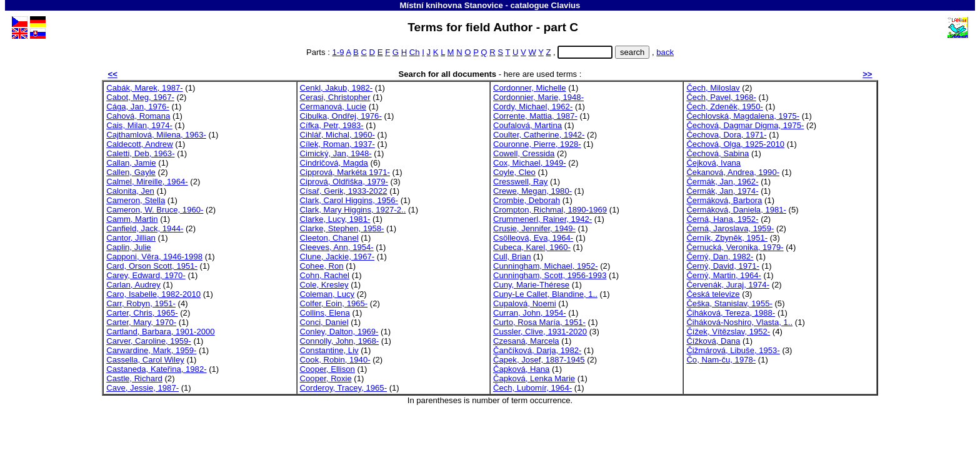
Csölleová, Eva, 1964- (533, 238)
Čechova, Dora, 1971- (726, 135)
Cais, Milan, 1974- (139, 125)
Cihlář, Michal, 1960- (337, 135)
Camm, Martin (132, 219)
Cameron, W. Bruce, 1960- (155, 210)
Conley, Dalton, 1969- (339, 332)
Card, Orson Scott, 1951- (152, 266)
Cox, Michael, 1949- (530, 163)
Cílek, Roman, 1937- (337, 144)
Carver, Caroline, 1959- (149, 341)
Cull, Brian (512, 257)
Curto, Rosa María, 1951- (539, 322)
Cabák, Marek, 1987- (144, 88)
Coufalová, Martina (527, 125)
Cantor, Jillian (131, 238)
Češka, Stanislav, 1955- (729, 303)
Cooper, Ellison (327, 369)
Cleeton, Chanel (329, 238)
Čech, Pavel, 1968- (721, 97)
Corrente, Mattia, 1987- (535, 116)
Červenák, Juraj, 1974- (728, 285)
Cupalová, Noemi (525, 303)
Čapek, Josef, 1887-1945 (539, 360)
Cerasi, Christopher (335, 97)
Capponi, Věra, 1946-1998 (154, 257)
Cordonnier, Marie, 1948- (538, 97)
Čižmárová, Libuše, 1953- (733, 350)
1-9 (338, 52)
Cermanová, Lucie (333, 107)
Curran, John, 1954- (530, 313)
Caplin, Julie (128, 247)
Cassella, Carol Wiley (145, 360)
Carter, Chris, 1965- (142, 313)
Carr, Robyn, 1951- (141, 303)
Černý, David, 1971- (723, 266)
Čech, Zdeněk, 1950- (724, 107)
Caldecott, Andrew (139, 144)
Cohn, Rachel (325, 275)
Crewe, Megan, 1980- (532, 191)
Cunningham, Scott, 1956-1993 (550, 275)
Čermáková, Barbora (724, 200)
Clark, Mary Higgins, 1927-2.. (353, 210)
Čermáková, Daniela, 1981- (736, 210)
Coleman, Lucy (327, 294)
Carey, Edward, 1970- (146, 275)
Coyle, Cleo (514, 172)
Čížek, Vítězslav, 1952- (728, 332)
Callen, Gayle (131, 172)
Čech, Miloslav (713, 88)
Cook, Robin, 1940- (335, 360)
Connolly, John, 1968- (340, 341)
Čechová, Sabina (717, 153)
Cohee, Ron (322, 266)
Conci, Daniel (324, 322)
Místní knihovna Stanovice (452, 5)
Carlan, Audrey (133, 285)
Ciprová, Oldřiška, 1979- (344, 182)
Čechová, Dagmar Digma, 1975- (745, 125)
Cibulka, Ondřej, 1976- (341, 116)
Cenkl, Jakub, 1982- (337, 88)
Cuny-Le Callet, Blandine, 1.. (545, 294)
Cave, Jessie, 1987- (142, 388)
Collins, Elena (325, 313)
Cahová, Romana (138, 116)
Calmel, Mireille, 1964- (147, 182)
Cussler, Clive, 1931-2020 (540, 332)
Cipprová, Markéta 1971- (345, 172)
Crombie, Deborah (527, 200)
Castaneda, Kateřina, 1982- (156, 369)
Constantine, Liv (329, 350)
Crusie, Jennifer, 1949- (534, 228)
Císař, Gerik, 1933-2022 (344, 191)
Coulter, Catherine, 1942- (539, 135)
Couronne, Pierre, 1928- (537, 144)
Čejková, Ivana (713, 163)
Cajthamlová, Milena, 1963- (156, 135)
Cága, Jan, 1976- (138, 107)
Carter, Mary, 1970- (141, 322)
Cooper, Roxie (326, 378)
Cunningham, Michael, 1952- (546, 266)
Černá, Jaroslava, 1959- (730, 228)
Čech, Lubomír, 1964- (532, 388)
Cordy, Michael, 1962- (533, 107)
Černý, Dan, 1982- (720, 257)
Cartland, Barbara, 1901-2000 (160, 332)
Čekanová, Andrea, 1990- (733, 172)
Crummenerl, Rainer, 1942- (542, 219)
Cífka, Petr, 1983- (332, 125)
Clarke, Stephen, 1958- (342, 228)
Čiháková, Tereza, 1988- (731, 313)
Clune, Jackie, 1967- (337, 257)
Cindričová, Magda (334, 163)
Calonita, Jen (130, 191)
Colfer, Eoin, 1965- (334, 303)
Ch (415, 52)
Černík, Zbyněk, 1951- (727, 238)
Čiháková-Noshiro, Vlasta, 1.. (739, 322)
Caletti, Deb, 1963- (140, 153)
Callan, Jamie (131, 163)
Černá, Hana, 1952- (722, 219)
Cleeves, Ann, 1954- (337, 247)
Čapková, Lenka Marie (534, 378)
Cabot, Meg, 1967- (140, 97)
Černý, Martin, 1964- (724, 275)
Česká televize (713, 294)
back (665, 52)
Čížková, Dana (713, 341)
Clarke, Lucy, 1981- (335, 219)
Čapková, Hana (521, 369)
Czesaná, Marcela (526, 341)
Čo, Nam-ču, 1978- (721, 360)
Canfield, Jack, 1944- (145, 228)
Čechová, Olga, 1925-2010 (735, 144)
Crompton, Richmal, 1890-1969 (550, 210)
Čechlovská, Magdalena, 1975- (743, 116)
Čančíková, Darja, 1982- (537, 350)
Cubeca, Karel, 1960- (532, 247)
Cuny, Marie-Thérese (531, 285)
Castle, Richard (134, 378)
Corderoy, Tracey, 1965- (343, 388)
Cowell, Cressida (524, 153)
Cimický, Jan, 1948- (336, 153)
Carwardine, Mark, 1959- (151, 350)
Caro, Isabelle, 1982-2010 (153, 294)
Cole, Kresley (324, 285)
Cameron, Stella (136, 200)
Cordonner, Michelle (530, 88)
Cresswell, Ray (520, 182)
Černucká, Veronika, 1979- (735, 247)
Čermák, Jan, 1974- (722, 191)
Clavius (566, 5)
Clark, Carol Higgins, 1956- (349, 200)
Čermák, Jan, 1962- (722, 182)
